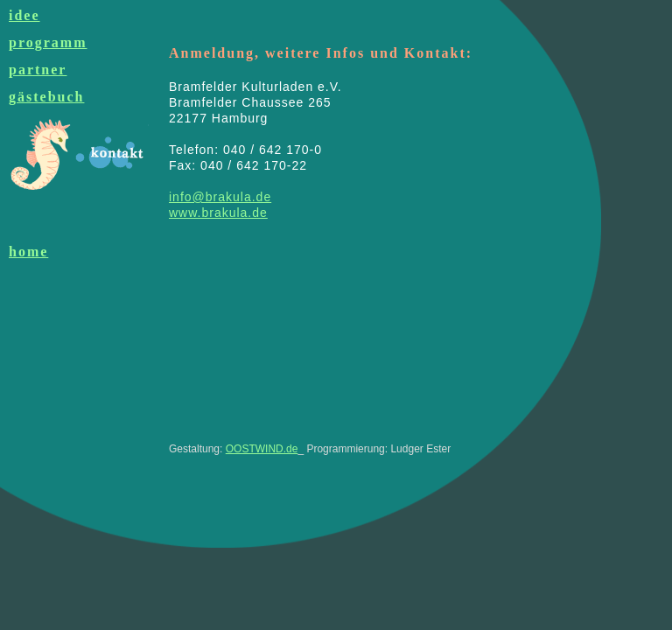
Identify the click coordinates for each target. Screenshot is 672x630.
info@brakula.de (220, 197)
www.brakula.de (218, 213)
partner (38, 70)
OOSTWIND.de (262, 449)
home (28, 252)
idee (24, 15)
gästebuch (46, 97)
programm (48, 42)
